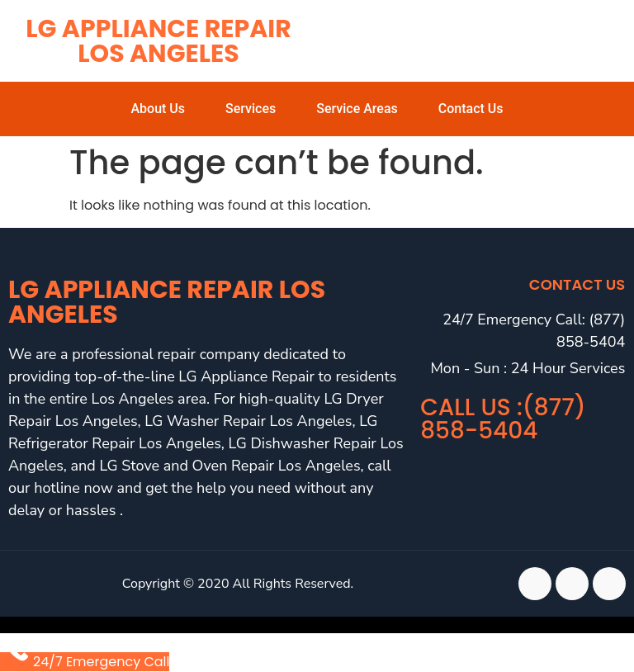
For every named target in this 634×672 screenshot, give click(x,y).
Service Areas (357, 109)
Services (251, 109)
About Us (158, 109)
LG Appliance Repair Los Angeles (158, 41)
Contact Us (471, 109)
